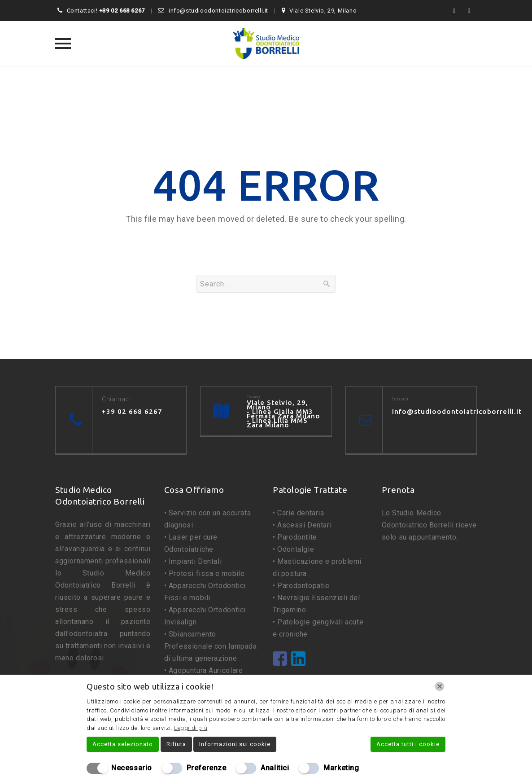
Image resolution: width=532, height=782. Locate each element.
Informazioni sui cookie (235, 744)
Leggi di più (191, 728)
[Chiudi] (440, 686)
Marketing (341, 768)
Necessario (132, 768)
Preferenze (207, 768)
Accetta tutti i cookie (408, 744)
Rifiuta (176, 744)
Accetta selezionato (123, 744)
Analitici (275, 768)
